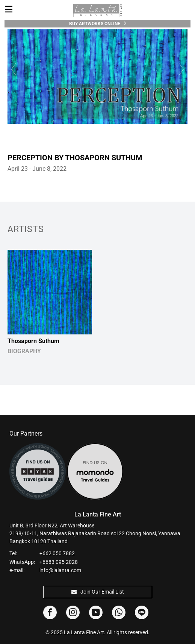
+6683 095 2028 (59, 562)
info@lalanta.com (60, 570)
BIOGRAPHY (24, 351)
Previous (13, 69)
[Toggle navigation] (9, 9)
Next (182, 69)
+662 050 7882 (57, 553)
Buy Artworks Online (98, 23)
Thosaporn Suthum (33, 341)
